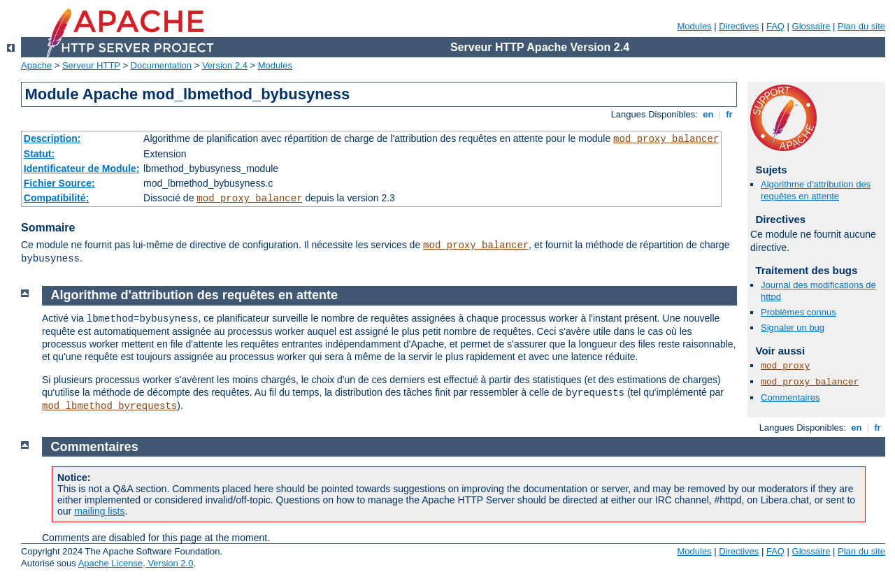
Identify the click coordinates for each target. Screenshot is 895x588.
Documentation (161, 65)
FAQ (775, 26)
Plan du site (861, 26)
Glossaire (811, 26)
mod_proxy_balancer (666, 139)
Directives (739, 26)
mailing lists (99, 511)
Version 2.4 (225, 65)
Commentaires (790, 397)
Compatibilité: (56, 198)
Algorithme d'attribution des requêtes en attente (816, 190)
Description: (52, 138)
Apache (36, 65)
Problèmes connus (799, 312)
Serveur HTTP (91, 65)
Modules (694, 26)
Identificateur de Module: (82, 168)
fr (730, 114)
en (708, 114)
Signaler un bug (793, 328)
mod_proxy (785, 366)
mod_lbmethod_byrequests (109, 406)
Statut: (39, 154)
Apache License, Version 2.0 (136, 563)
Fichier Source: (59, 183)
